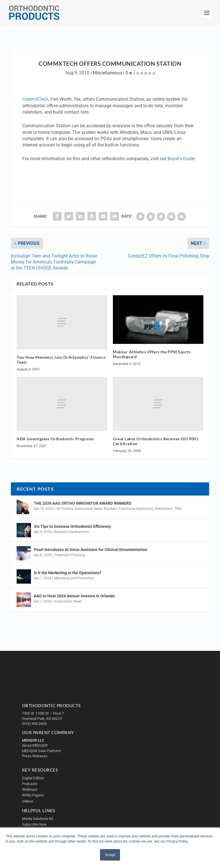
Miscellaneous (107, 73)
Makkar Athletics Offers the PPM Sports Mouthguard (152, 354)
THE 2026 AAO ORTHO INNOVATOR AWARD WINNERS (83, 503)
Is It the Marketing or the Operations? (68, 573)
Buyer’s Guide (181, 159)
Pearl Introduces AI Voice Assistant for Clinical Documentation (91, 550)
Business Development (72, 532)
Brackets (111, 509)
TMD (178, 509)
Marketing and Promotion (74, 578)
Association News (89, 509)
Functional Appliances (136, 509)
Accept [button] (110, 855)
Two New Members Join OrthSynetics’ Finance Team (61, 360)
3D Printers (65, 509)
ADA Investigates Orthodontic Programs (55, 439)
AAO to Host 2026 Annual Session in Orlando (74, 596)
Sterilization (164, 509)
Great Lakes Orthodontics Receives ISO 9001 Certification (156, 441)
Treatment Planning (70, 555)
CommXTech (35, 99)
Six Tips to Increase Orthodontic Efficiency (72, 526)
